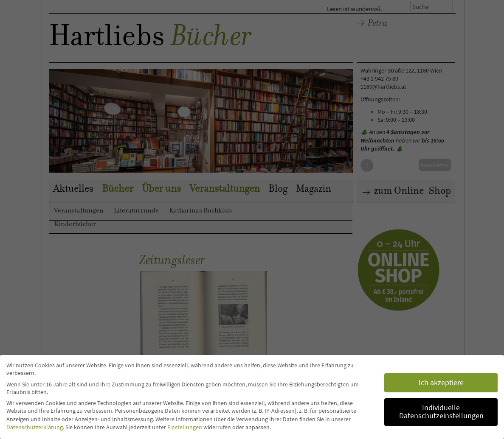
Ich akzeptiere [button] (441, 383)
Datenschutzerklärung (35, 427)
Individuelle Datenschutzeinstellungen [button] (441, 412)
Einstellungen (185, 427)
